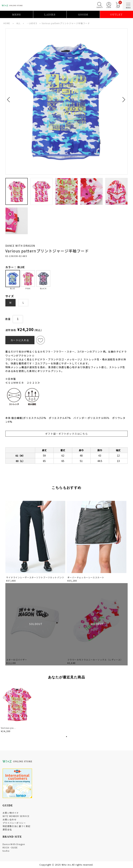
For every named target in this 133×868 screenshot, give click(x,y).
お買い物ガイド (11, 813)
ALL (18, 23)
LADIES (50, 14)
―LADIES (32, 23)
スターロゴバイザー (17, 660)
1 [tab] (66, 737)
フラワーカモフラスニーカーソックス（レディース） (95, 660)
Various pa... (8, 728)
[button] (9, 98)
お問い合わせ (10, 819)
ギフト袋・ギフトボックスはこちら (66, 434)
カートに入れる (20, 340)
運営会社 (7, 829)
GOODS (83, 14)
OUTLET (116, 14)
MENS (17, 14)
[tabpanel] (17, 709)
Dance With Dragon (14, 844)
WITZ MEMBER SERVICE (16, 816)
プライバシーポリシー (14, 823)
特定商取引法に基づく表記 (17, 826)
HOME (7, 23)
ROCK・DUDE (10, 847)
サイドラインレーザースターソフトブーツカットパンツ (35, 577)
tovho (6, 851)
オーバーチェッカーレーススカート (86, 577)
